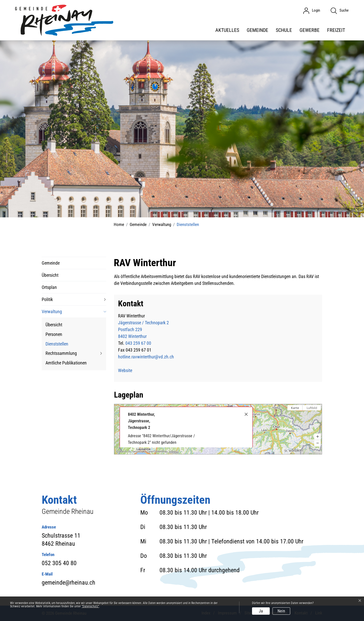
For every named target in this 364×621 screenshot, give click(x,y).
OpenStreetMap (157, 451)
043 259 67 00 (138, 343)
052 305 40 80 (59, 563)
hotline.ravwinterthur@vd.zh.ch (146, 357)
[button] (317, 437)
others (173, 451)
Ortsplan (49, 287)
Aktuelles (227, 30)
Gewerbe (310, 30)
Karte (295, 408)
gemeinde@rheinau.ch (69, 583)
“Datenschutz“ (90, 606)
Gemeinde (257, 30)
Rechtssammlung (61, 353)
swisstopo (139, 451)
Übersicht (50, 275)
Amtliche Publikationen (66, 363)
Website (128, 370)
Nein (281, 611)
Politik (47, 299)
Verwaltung (52, 312)
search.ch (125, 451)
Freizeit (336, 30)
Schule (284, 30)
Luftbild (312, 408)
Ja (261, 611)
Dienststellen (57, 345)
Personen (54, 334)
